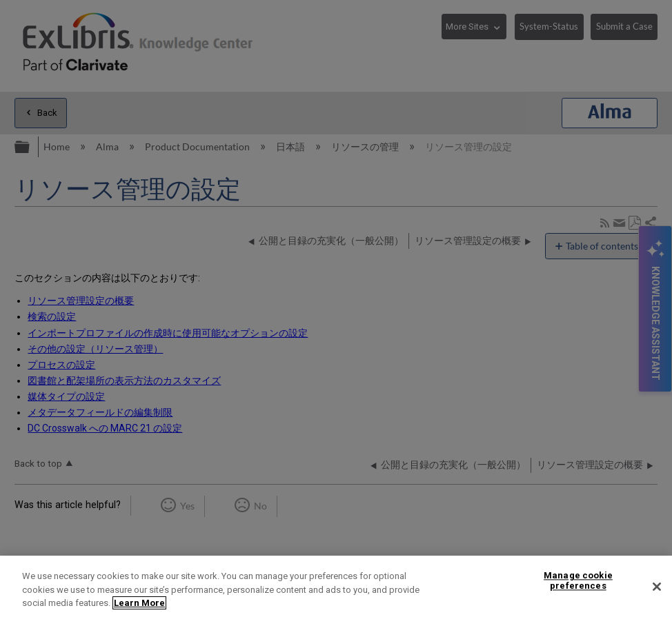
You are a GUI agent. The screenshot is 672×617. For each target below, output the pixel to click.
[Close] (657, 587)
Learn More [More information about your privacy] (139, 603)
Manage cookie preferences (578, 581)
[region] (336, 586)
